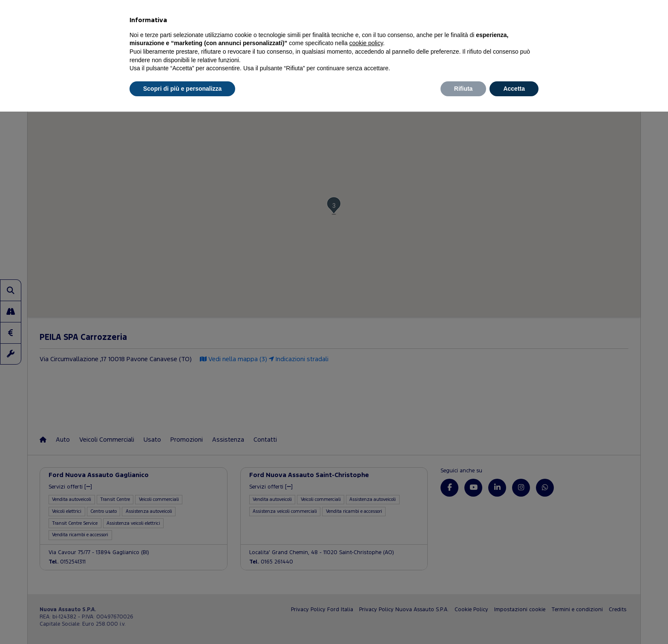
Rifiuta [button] (464, 89)
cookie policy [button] (366, 43)
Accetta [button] (514, 89)
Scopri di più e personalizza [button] (182, 89)
